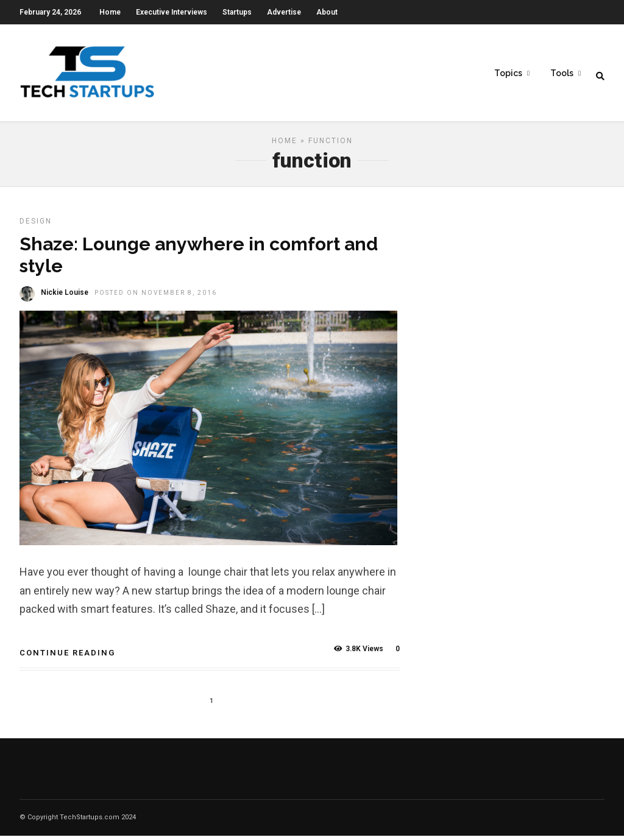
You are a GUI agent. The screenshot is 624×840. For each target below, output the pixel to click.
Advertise (284, 12)
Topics (508, 74)
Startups (237, 12)
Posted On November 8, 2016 (156, 297)
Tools (562, 74)
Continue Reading (67, 657)
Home (110, 12)
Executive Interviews (172, 12)
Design (36, 225)
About (327, 12)
